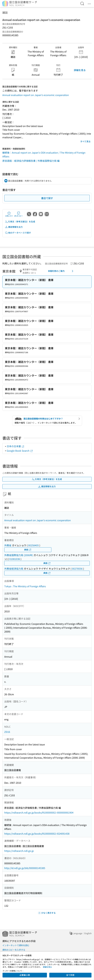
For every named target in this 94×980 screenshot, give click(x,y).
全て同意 (70, 975)
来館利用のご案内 (61, 271)
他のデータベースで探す (18, 233)
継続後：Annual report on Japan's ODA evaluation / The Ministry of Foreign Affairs (44, 154)
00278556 (77, 569)
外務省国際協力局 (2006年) (19, 555)
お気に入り (9, 214)
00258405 (33, 545)
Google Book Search (20, 451)
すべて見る (85, 141)
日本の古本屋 (16, 446)
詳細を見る (80, 70)
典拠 (28, 550)
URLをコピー (19, 214)
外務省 (8, 545)
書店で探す (47, 198)
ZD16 (7, 732)
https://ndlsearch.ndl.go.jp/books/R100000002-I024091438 (37, 834)
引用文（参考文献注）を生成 (20, 222)
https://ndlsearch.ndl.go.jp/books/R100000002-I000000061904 (39, 812)
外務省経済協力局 (14, 569)
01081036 (15, 559)
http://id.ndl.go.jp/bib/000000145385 (25, 868)
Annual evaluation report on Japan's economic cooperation (36, 95)
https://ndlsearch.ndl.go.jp (19, 851)
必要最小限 (25, 975)
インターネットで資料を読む (16, 945)
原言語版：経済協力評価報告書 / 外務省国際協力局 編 (31, 161)
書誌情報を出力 (14, 227)
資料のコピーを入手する (14, 950)
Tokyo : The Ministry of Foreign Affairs (25, 586)
